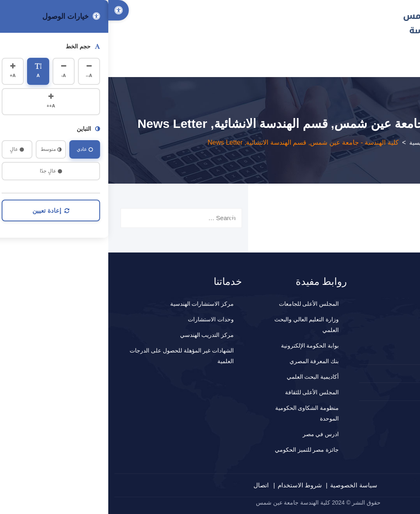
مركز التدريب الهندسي (99, 335)
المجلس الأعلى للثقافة (204, 392)
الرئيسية (311, 143)
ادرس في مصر (213, 434)
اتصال (153, 485)
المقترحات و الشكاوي (377, 391)
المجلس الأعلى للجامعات (201, 304)
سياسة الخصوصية (245, 485)
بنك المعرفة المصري (206, 361)
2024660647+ (384, 373)
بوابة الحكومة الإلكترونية (202, 346)
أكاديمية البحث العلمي (205, 377)
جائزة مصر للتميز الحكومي (199, 450)
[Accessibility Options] (10, 10)
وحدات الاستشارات (103, 319)
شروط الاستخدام (192, 485)
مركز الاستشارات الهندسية (94, 304)
